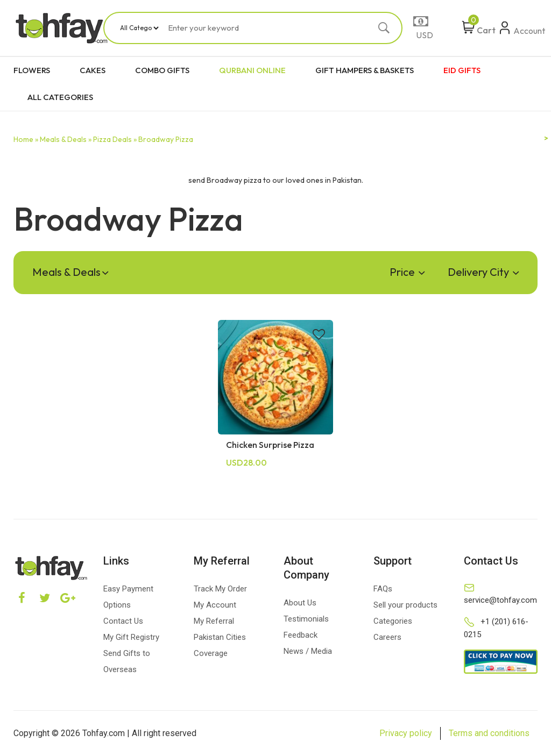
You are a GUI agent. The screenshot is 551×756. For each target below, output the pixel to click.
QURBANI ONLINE (252, 70)
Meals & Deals (70, 272)
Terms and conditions (489, 733)
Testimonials (306, 619)
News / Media (308, 651)
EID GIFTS (462, 70)
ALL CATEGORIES (60, 97)
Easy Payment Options (128, 597)
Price (407, 272)
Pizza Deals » (115, 139)
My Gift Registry (131, 637)
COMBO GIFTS (162, 70)
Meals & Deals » (66, 139)
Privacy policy (406, 733)
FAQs (383, 589)
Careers (387, 637)
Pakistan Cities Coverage (220, 645)
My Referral (214, 621)
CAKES (93, 70)
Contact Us (123, 621)
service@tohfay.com (500, 600)
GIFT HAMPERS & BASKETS (365, 70)
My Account (215, 605)
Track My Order (220, 589)
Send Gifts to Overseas (127, 661)
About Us (300, 603)
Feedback (301, 635)
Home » (26, 139)
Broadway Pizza (166, 139)
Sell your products (405, 605)
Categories (393, 621)
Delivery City (483, 272)
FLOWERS (32, 70)
